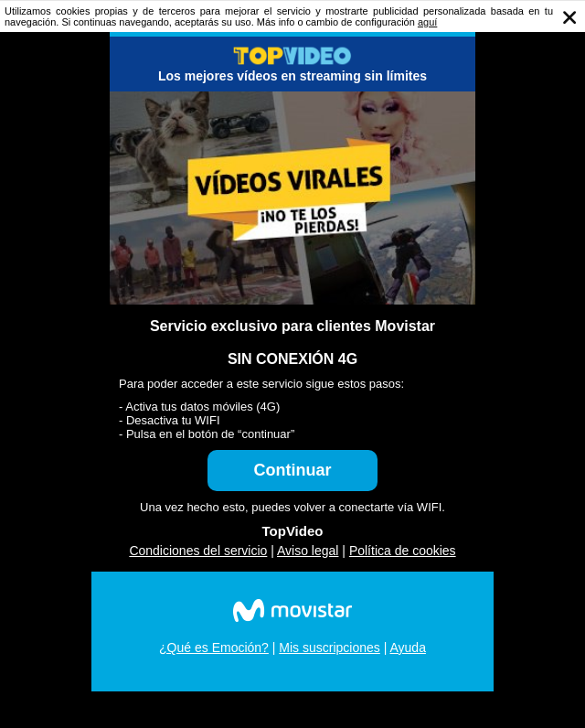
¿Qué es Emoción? (214, 648)
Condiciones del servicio (198, 551)
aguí (427, 22)
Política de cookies (403, 551)
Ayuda (407, 648)
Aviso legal (308, 551)
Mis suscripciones (329, 648)
